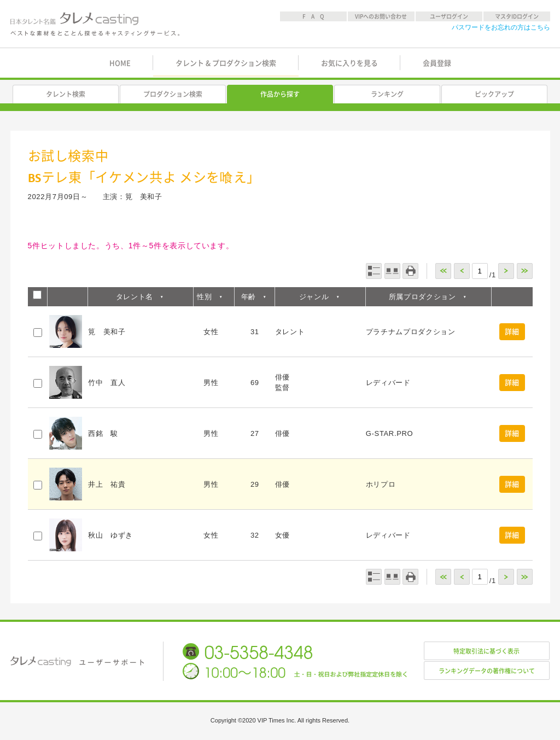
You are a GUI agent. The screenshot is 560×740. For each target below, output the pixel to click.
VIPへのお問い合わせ (381, 16)
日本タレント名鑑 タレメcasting (96, 24)
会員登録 (437, 63)
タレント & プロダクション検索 (226, 63)
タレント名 (135, 297)
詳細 (512, 332)
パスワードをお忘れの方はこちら (501, 27)
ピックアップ (494, 94)
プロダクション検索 (173, 94)
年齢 (249, 297)
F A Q (313, 16)
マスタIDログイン (517, 16)
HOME (120, 63)
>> (525, 271)
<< (443, 271)
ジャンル (314, 297)
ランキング (387, 94)
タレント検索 (66, 94)
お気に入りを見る (349, 63)
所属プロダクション (422, 297)
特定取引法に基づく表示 (486, 651)
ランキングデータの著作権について (487, 671)
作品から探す (280, 94)
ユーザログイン (449, 16)
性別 (204, 297)
